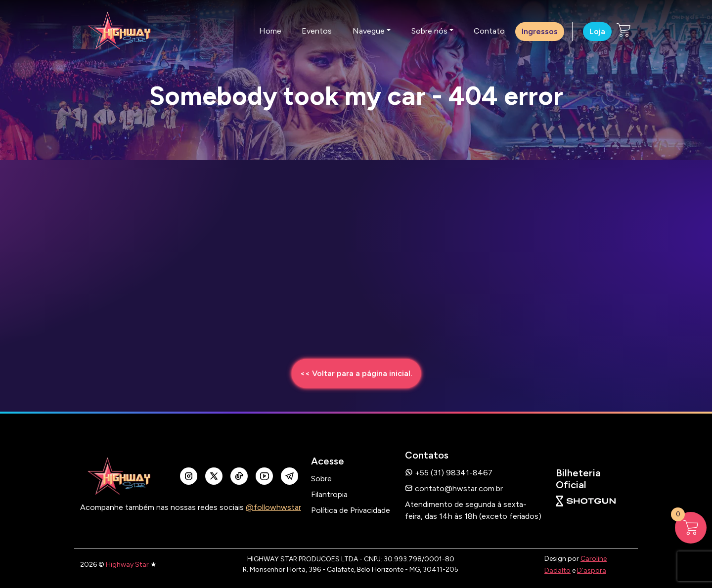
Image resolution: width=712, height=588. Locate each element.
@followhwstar (273, 507)
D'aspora (592, 570)
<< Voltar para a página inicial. (356, 373)
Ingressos (540, 31)
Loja (597, 31)
